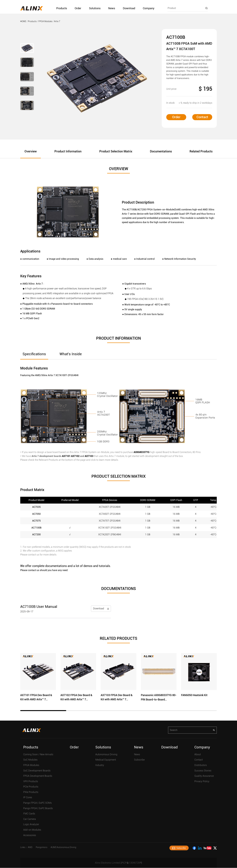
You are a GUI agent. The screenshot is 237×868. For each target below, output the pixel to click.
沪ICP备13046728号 (131, 863)
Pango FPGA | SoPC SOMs (37, 803)
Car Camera (30, 819)
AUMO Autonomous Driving (63, 847)
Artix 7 (57, 21)
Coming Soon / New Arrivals (38, 754)
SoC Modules (30, 760)
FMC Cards (29, 814)
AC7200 (36, 535)
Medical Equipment (106, 760)
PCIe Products (31, 787)
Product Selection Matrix (116, 152)
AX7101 (66, 456)
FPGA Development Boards (38, 776)
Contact (202, 117)
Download (129, 8)
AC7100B (36, 528)
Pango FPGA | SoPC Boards (38, 808)
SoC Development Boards (37, 771)
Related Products (201, 152)
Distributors (201, 765)
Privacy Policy (202, 781)
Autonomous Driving (106, 754)
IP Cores (28, 798)
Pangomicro (42, 847)
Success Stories (203, 771)
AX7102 (75, 456)
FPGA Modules (45, 21)
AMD (30, 847)
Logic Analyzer (31, 824)
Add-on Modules (32, 830)
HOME (23, 21)
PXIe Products (31, 792)
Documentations (161, 152)
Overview (31, 152)
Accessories (30, 835)
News (112, 8)
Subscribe (139, 760)
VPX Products (31, 781)
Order (78, 8)
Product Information (68, 152)
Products (62, 8)
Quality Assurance (204, 776)
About (198, 754)
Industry (100, 765)
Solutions (95, 8)
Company (149, 8)
